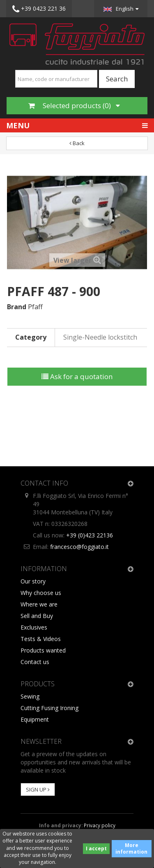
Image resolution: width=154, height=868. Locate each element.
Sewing (30, 696)
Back (77, 143)
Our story (33, 581)
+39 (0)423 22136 (90, 535)
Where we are (39, 604)
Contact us (35, 662)
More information (131, 848)
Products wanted (43, 650)
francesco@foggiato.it (79, 547)
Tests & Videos (41, 639)
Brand (17, 307)
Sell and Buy (37, 616)
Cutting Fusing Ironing (49, 708)
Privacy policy (100, 825)
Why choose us (41, 593)
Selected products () (74, 105)
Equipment (35, 719)
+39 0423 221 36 (39, 9)
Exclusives (34, 627)
